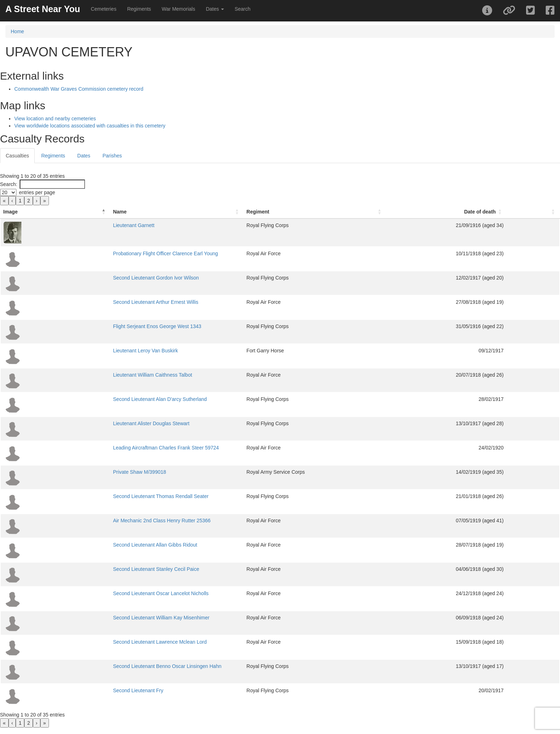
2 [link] (29, 201)
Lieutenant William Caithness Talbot (94, 375)
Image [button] (10, 212)
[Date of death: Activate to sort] (486, 212)
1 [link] (20, 201)
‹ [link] (12, 201)
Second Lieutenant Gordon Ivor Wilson (97, 278)
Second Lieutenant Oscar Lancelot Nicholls (102, 593)
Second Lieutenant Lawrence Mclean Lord (101, 642)
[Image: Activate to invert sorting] (26, 212)
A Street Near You (43, 9)
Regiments (139, 9)
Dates (84, 156)
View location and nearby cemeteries (55, 119)
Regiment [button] (266, 212)
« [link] (4, 201)
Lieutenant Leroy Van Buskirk (87, 351)
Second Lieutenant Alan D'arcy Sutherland (101, 399)
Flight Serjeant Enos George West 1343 (98, 326)
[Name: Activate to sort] (152, 212)
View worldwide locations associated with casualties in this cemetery (90, 126)
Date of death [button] (508, 212)
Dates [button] (215, 9)
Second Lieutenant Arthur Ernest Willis (97, 302)
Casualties (17, 156)
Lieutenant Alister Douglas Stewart (92, 423)
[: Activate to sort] (547, 212)
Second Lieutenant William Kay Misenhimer (102, 618)
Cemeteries (104, 9)
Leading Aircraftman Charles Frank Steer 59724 (107, 448)
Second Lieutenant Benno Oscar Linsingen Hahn (109, 666)
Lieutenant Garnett (75, 225)
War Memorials (179, 9)
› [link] (37, 201)
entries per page (37, 192)
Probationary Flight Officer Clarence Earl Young (107, 253)
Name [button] (61, 212)
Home (17, 31)
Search (242, 9)
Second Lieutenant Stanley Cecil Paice (97, 569)
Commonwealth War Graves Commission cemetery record (79, 89)
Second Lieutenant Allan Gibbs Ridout (96, 545)
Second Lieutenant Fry (79, 690)
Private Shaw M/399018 (81, 472)
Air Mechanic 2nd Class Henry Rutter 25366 (103, 521)
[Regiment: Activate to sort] (345, 212)
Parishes (112, 156)
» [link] (45, 201)
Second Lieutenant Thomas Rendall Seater (102, 496)
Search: (9, 184)
